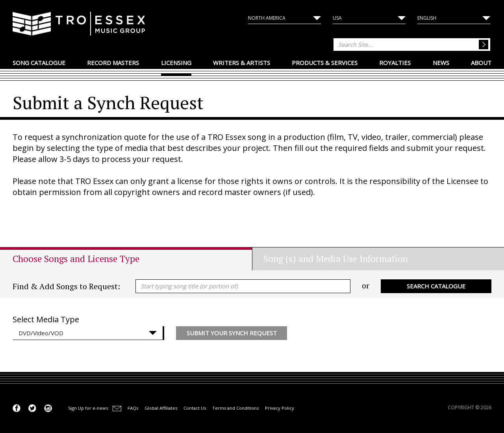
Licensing (176, 63)
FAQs (133, 408)
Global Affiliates (161, 408)
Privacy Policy (280, 408)
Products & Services (325, 63)
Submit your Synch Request (232, 333)
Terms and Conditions (235, 408)
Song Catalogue (39, 63)
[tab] (132, 259)
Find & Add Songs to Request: (66, 286)
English (427, 18)
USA (337, 18)
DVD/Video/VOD (41, 333)
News (441, 63)
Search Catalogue (436, 286)
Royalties (395, 63)
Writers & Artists (242, 63)
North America (267, 18)
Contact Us (195, 408)
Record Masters (113, 63)
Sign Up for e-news (88, 408)
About (481, 63)
